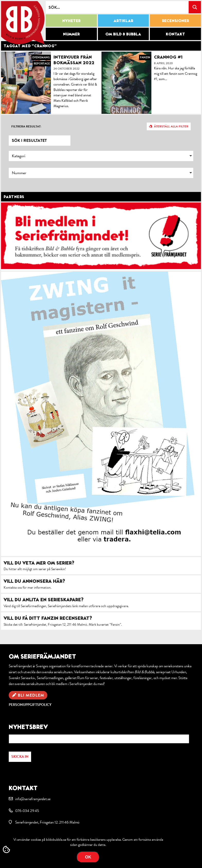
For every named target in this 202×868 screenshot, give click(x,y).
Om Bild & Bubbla (123, 34)
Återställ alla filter (171, 126)
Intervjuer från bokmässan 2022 (74, 60)
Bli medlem (31, 695)
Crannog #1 (168, 57)
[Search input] (117, 7)
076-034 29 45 (27, 811)
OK (88, 857)
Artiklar (123, 21)
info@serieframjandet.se (33, 799)
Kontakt (175, 34)
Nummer (71, 34)
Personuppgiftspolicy (30, 705)
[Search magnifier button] (195, 7)
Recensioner (175, 21)
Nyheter (71, 21)
